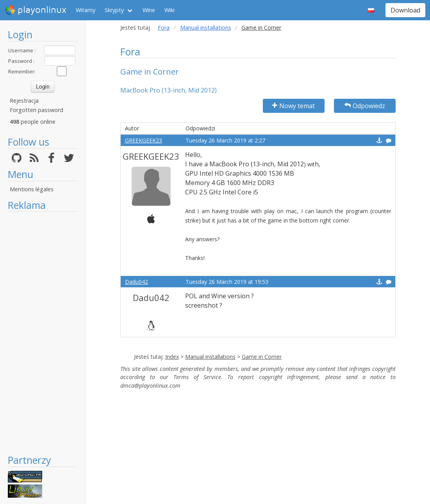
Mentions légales (32, 189)
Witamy (86, 10)
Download (405, 10)
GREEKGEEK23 (144, 140)
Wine (149, 10)
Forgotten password (37, 110)
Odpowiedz (365, 106)
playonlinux (36, 10)
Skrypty (114, 10)
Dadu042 (136, 282)
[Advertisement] (43, 333)
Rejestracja (24, 101)
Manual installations (206, 28)
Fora (164, 28)
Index (172, 357)
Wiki (170, 10)
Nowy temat (294, 106)
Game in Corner (262, 357)
